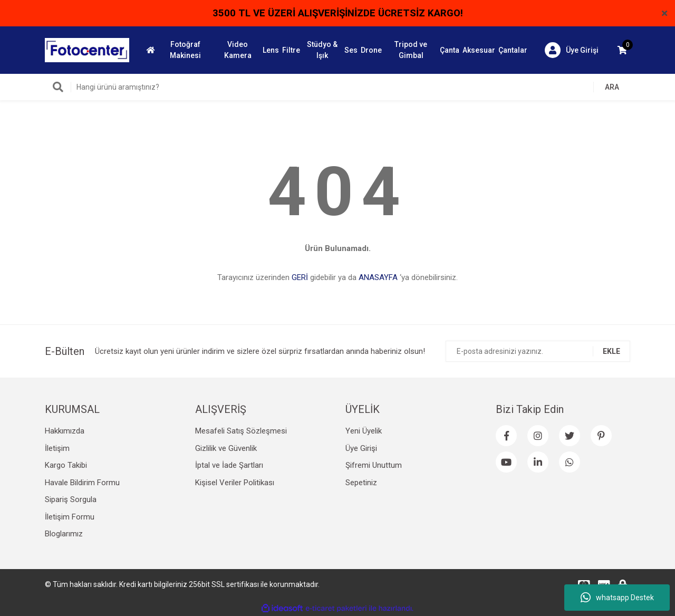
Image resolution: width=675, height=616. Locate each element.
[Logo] (87, 50)
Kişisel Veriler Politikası (235, 483)
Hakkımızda (65, 431)
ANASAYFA (378, 277)
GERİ (300, 277)
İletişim (57, 448)
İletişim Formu (70, 517)
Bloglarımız (64, 534)
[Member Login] (572, 50)
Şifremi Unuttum (374, 465)
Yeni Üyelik (364, 431)
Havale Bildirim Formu (82, 483)
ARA (612, 87)
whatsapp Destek (617, 598)
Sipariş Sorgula (71, 499)
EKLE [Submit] (611, 351)
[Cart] (622, 50)
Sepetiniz (361, 483)
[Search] (337, 87)
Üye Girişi (361, 448)
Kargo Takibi (66, 465)
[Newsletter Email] (538, 351)
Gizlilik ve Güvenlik (226, 448)
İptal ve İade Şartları (229, 465)
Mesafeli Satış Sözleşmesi (241, 431)
